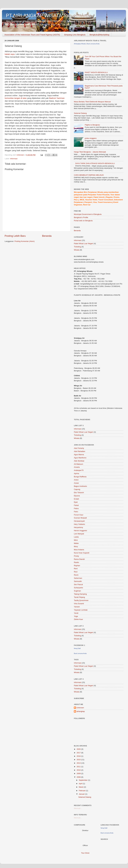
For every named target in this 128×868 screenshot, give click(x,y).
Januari (82, 794)
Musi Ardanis (79, 550)
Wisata (77, 250)
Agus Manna (79, 455)
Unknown (80, 708)
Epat (76, 502)
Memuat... (78, 808)
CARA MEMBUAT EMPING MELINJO (89, 175)
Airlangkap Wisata (80, 44)
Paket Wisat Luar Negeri (84, 244)
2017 (79, 753)
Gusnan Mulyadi (80, 518)
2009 (79, 773)
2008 (79, 777)
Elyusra (77, 496)
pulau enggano (91, 138)
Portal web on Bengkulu (83, 221)
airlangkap (81, 711)
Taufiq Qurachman (81, 600)
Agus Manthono (80, 458)
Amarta (77, 467)
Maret (81, 787)
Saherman (78, 578)
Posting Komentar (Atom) (25, 241)
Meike (76, 543)
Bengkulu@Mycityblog (99, 35)
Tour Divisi (85, 853)
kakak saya (10, 54)
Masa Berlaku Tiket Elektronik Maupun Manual (92, 102)
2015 (79, 760)
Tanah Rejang (79, 597)
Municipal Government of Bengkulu (88, 214)
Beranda (47, 236)
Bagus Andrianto (80, 486)
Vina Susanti (79, 604)
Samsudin (78, 581)
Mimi (76, 540)
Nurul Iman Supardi (82, 553)
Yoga (76, 616)
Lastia (76, 537)
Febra (76, 508)
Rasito (76, 562)
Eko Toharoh (79, 493)
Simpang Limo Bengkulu (75, 35)
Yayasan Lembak (81, 610)
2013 (79, 763)
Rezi (76, 572)
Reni (76, 569)
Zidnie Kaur (78, 619)
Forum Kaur (79, 515)
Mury (76, 546)
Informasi (14, 159)
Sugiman (77, 591)
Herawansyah (79, 521)
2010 (79, 770)
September (83, 780)
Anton (76, 480)
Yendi (76, 613)
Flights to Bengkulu (92, 125)
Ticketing (77, 247)
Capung (77, 489)
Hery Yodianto (79, 524)
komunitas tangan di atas (16, 98)
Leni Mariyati (79, 534)
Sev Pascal (78, 584)
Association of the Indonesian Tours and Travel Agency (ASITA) (32, 35)
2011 (79, 767)
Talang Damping (80, 594)
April (81, 784)
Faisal (76, 505)
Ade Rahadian (80, 451)
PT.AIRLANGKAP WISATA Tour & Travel (48, 16)
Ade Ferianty (79, 448)
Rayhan (77, 566)
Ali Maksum (79, 464)
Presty (76, 556)
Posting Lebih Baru (15, 236)
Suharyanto (78, 588)
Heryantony (78, 527)
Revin (76, 575)
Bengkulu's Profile (81, 217)
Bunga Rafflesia (80, 477)
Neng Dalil (77, 648)
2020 (79, 749)
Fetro (76, 512)
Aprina (76, 473)
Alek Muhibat (79, 461)
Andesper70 (79, 470)
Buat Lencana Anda (93, 44)
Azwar (76, 483)
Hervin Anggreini (80, 531)
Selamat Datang (80, 113)
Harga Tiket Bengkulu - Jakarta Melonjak (90, 152)
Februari (82, 791)
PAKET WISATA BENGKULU (96, 72)
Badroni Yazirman (57, 98)
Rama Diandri (79, 559)
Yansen (77, 607)
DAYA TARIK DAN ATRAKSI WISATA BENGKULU (95, 163)
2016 (79, 756)
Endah (76, 499)
